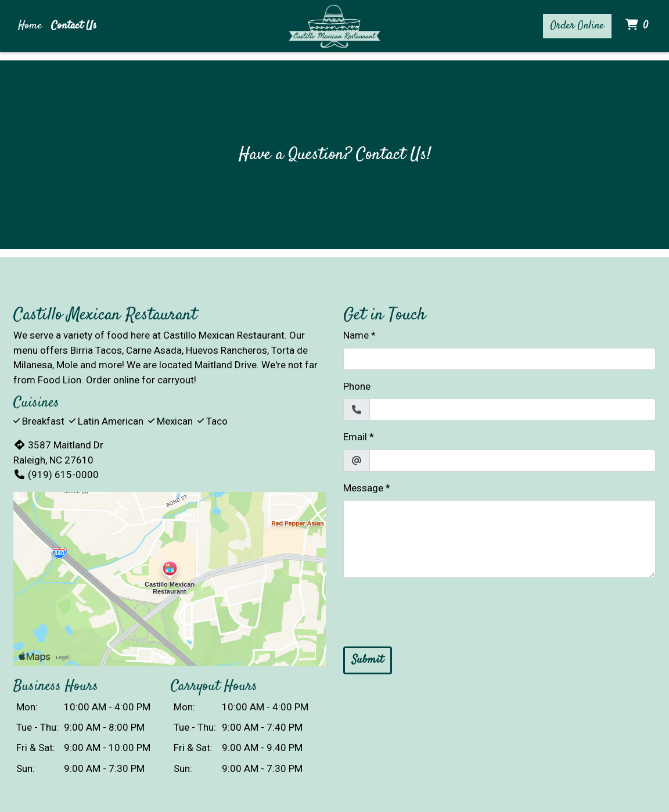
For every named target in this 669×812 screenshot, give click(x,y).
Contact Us (74, 26)
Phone (357, 386)
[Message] (499, 539)
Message (363, 488)
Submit (368, 660)
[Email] (512, 461)
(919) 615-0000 (56, 475)
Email (355, 437)
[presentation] (431, 610)
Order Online (577, 26)
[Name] (499, 359)
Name (356, 335)
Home (30, 26)
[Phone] (512, 409)
